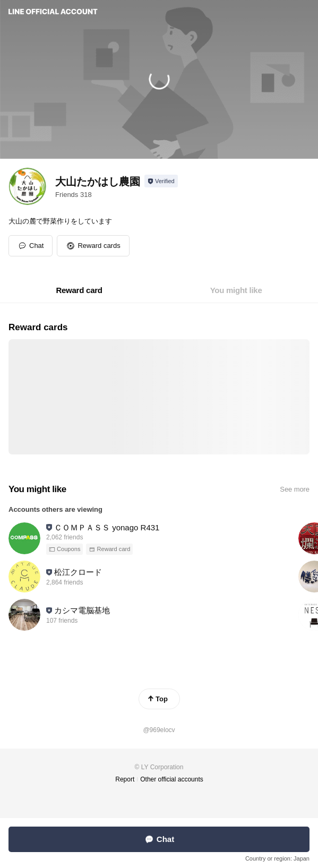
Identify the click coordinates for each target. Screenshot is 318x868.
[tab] (79, 290)
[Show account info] (161, 181)
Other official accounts (172, 779)
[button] (93, 246)
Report (125, 779)
